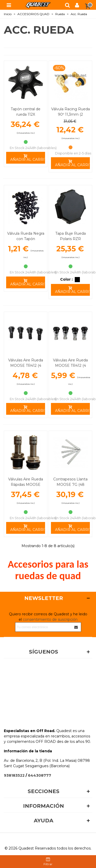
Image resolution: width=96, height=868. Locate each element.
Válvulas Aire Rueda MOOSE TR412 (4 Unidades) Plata (70, 366)
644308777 (40, 775)
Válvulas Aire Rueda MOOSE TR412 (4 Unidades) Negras (26, 366)
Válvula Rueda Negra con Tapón (26, 236)
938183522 (14, 775)
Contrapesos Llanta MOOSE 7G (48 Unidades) (70, 485)
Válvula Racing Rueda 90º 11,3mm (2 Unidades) (71, 114)
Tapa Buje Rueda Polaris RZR (71, 236)
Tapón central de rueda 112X (26, 112)
